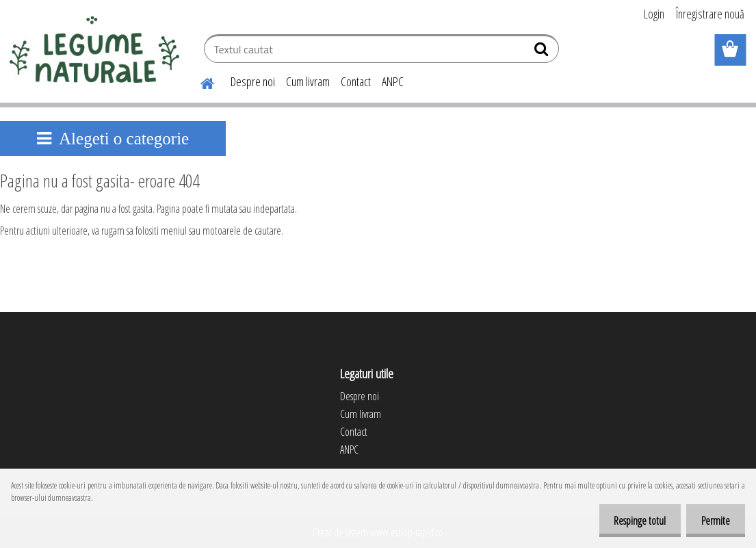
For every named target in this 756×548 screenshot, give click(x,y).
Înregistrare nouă (710, 14)
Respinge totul (634, 521)
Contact (356, 81)
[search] (543, 52)
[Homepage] (199, 81)
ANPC (393, 81)
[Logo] (94, 51)
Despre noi (253, 81)
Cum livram (308, 81)
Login (654, 14)
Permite (714, 521)
